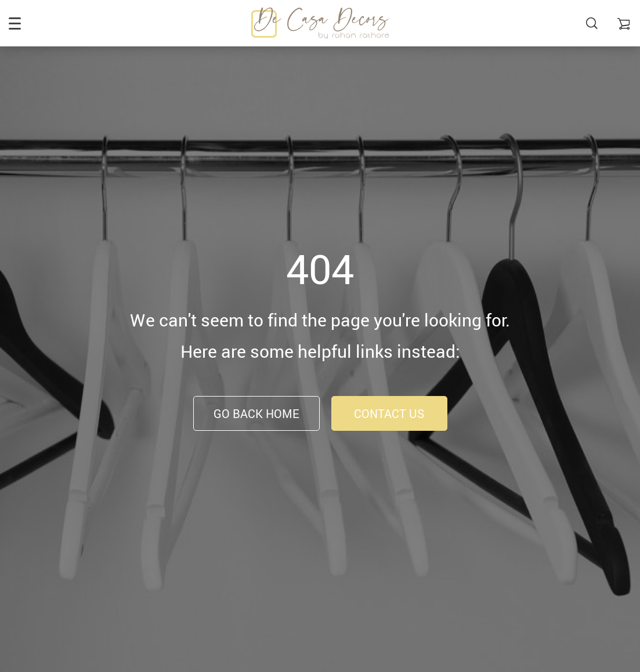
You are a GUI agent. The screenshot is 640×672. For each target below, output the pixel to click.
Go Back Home (256, 414)
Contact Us (389, 414)
